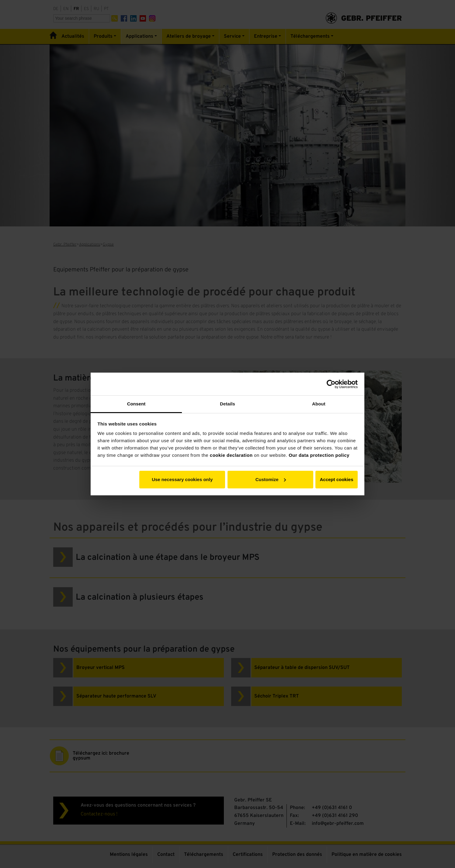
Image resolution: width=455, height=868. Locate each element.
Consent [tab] (136, 404)
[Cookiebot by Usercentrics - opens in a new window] (331, 384)
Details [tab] (227, 404)
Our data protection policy (319, 455)
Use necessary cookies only (182, 479)
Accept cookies (336, 479)
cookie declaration (231, 455)
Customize (271, 479)
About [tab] (319, 404)
